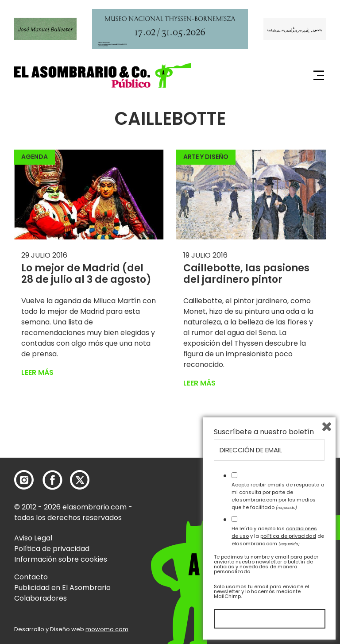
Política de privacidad (52, 549)
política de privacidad (288, 536)
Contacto (31, 577)
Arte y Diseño (206, 157)
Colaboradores (41, 598)
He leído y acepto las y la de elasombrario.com (278, 536)
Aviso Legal (33, 538)
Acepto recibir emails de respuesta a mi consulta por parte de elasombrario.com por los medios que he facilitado (278, 496)
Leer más (37, 372)
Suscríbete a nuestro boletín (264, 432)
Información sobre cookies (61, 559)
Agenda (35, 157)
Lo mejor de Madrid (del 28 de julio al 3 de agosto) (86, 274)
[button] (103, 75)
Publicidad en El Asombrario (62, 588)
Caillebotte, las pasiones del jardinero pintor (246, 274)
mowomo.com (107, 629)
